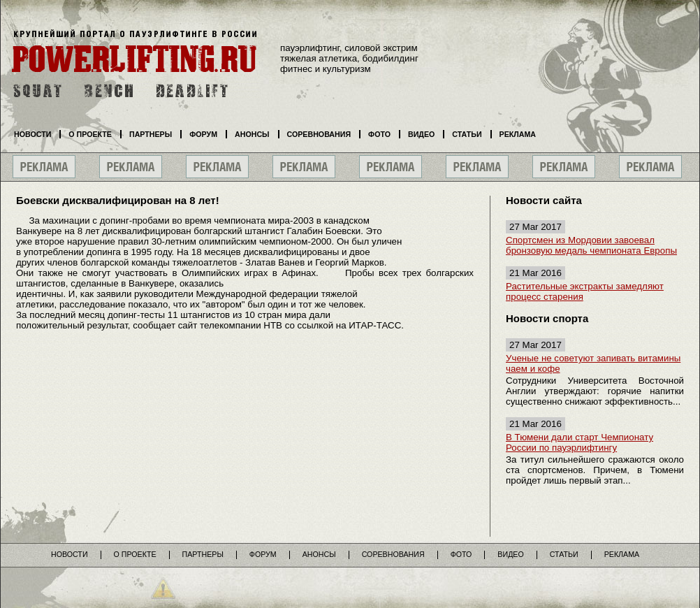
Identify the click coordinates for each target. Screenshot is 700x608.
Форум (203, 134)
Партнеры (151, 134)
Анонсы (252, 134)
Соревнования (319, 134)
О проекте (90, 134)
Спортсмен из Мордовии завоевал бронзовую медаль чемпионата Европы (591, 245)
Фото (379, 134)
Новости (32, 134)
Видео (421, 134)
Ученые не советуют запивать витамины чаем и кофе (593, 363)
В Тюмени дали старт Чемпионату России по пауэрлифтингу (579, 442)
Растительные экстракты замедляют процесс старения (585, 291)
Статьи (467, 134)
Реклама (518, 134)
